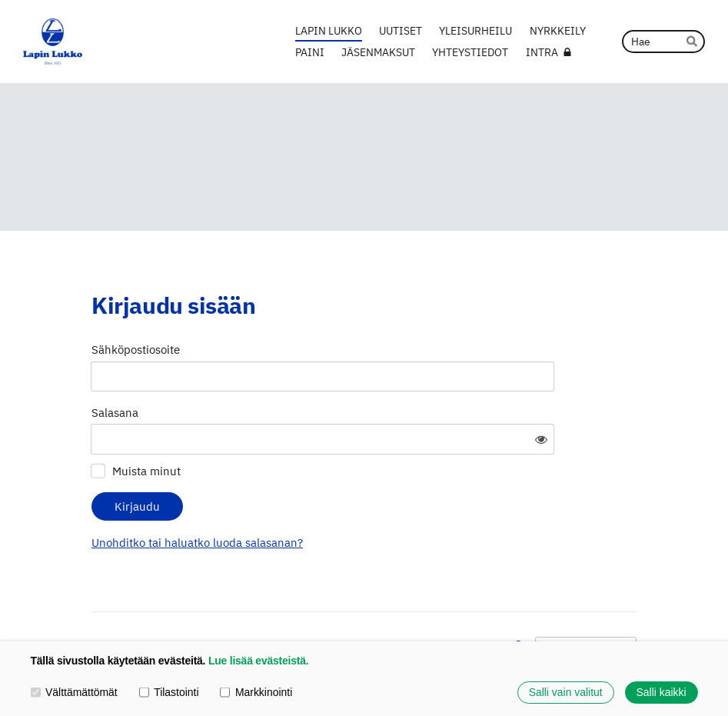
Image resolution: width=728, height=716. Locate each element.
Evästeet (476, 604)
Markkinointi (256, 692)
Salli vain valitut (566, 692)
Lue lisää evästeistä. (258, 661)
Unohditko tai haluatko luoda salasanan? (340, 498)
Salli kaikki (662, 692)
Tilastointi (169, 692)
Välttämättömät (74, 692)
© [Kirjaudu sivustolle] (97, 604)
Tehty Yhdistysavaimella (586, 603)
